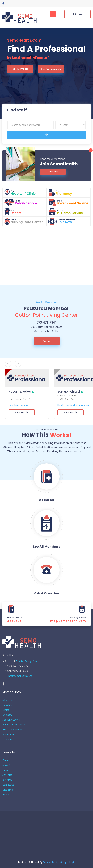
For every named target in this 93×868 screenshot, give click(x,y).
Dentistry (7, 715)
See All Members (46, 302)
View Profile (21, 413)
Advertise (7, 775)
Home (6, 795)
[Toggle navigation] (53, 14)
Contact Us (8, 785)
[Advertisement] (46, 256)
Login (72, 862)
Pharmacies (9, 735)
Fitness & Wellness (12, 730)
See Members (20, 69)
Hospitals (7, 705)
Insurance (8, 739)
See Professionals (51, 69)
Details (46, 341)
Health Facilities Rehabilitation (73, 405)
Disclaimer (8, 790)
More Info (53, 172)
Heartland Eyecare (18, 405)
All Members (9, 700)
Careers (7, 760)
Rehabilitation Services (14, 725)
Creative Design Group (28, 661)
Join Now (78, 14)
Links (5, 770)
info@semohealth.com (68, 621)
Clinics (6, 710)
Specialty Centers (11, 720)
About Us (14, 621)
